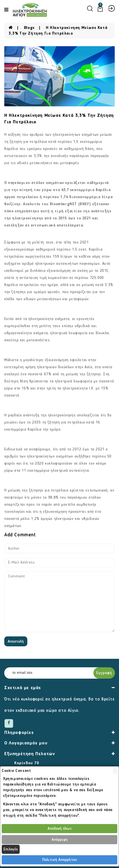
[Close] (115, 771)
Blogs (29, 28)
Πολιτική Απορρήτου (59, 860)
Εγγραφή (104, 673)
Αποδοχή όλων (59, 829)
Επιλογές (11, 849)
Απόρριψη (60, 840)
